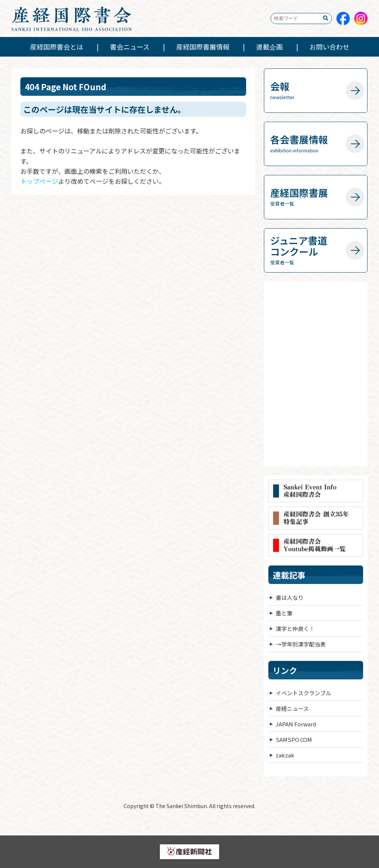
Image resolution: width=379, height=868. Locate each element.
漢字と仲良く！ (295, 629)
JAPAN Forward (296, 724)
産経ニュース (292, 708)
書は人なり (290, 597)
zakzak (285, 755)
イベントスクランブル (303, 693)
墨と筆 (284, 613)
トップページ (39, 181)
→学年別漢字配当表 (301, 644)
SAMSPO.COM (294, 739)
